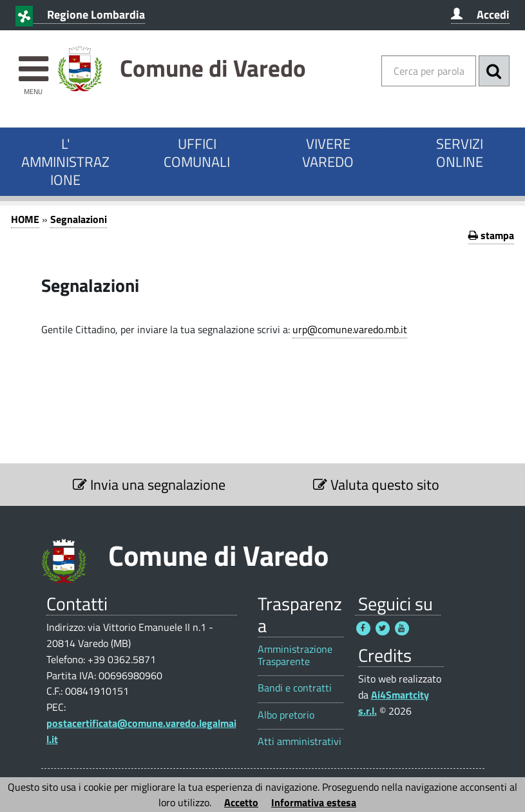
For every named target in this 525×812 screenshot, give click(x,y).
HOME (25, 219)
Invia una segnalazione (149, 485)
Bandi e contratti (295, 688)
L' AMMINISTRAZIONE (65, 162)
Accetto (241, 802)
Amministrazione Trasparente (295, 655)
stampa (491, 235)
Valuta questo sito (376, 485)
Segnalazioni (79, 219)
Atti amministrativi (300, 741)
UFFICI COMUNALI (197, 153)
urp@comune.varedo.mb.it (350, 329)
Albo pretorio (286, 715)
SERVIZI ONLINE (460, 153)
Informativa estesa (314, 802)
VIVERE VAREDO (328, 153)
